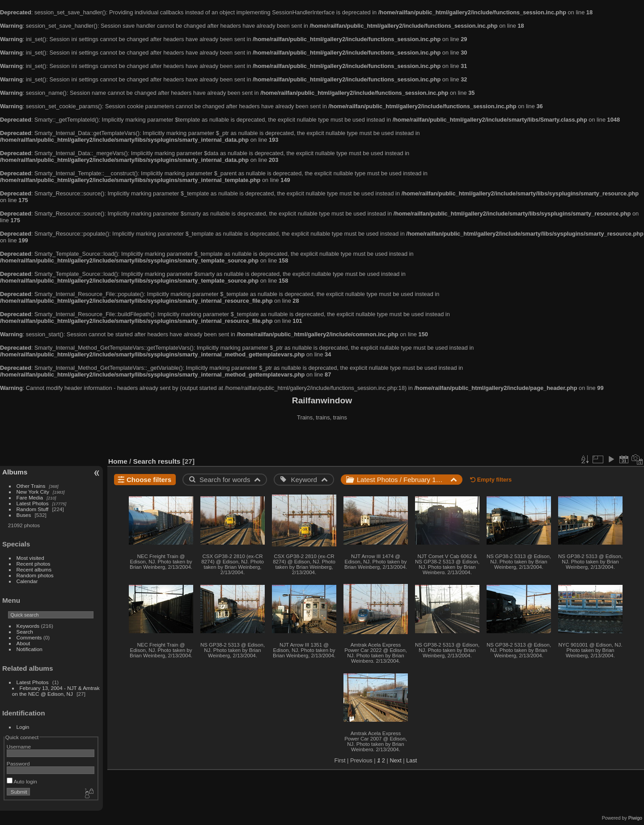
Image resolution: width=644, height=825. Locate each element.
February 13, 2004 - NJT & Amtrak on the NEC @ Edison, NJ (56, 691)
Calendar (27, 581)
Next (395, 760)
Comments (29, 637)
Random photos (35, 575)
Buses (24, 515)
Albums (15, 472)
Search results (157, 461)
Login (23, 727)
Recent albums (34, 569)
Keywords (28, 626)
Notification (30, 649)
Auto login (22, 781)
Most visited (30, 558)
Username (19, 747)
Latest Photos (33, 503)
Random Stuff (33, 509)
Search (25, 632)
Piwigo (635, 818)
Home (118, 461)
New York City (33, 492)
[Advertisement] (322, 440)
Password (18, 764)
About (23, 643)
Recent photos (34, 564)
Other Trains (31, 486)
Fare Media (30, 497)
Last (411, 760)
